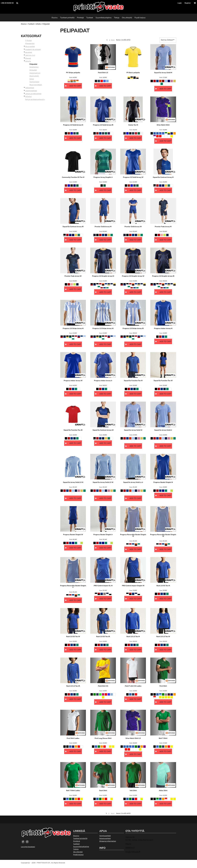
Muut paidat (30, 46)
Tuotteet (31, 24)
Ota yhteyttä (78, 852)
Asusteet (29, 52)
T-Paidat (28, 40)
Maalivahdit (34, 76)
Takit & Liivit (30, 55)
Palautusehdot (105, 838)
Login (180, 3)
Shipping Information (108, 841)
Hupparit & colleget (33, 49)
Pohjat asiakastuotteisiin (35, 99)
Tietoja (76, 849)
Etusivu (24, 24)
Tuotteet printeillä (80, 838)
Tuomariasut (34, 82)
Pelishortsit (34, 67)
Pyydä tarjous (78, 855)
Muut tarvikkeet (36, 85)
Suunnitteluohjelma (81, 846)
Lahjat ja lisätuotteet (33, 94)
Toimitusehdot (105, 836)
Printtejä (77, 841)
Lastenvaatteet (31, 91)
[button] (17, 3)
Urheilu (38, 24)
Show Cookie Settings (98, 866)
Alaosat (28, 58)
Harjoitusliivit (35, 73)
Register (188, 3)
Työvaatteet (30, 88)
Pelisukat (33, 70)
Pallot (32, 79)
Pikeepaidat (30, 43)
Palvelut (28, 96)
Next (113, 40)
